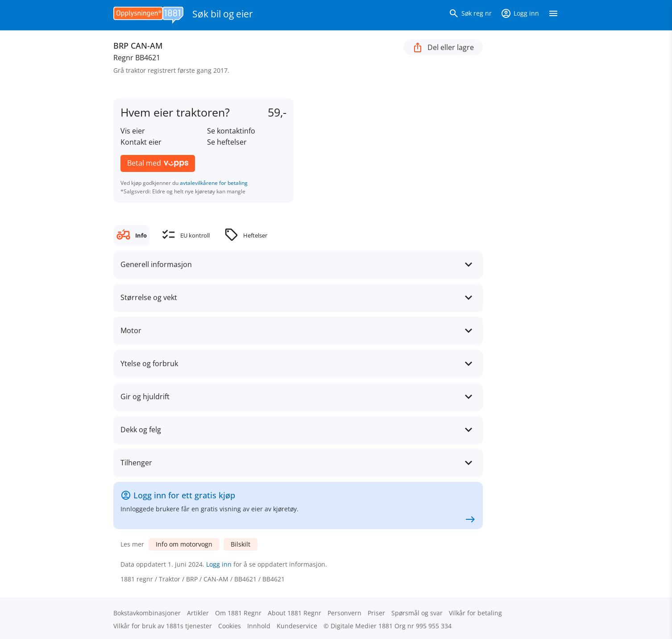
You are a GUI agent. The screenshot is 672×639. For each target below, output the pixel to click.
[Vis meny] (553, 15)
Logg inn (219, 564)
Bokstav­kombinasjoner (147, 613)
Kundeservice (297, 626)
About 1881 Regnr (295, 613)
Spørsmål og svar (417, 613)
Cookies (230, 626)
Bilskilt (241, 544)
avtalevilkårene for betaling (214, 183)
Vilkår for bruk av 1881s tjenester (163, 626)
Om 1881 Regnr (238, 613)
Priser (376, 613)
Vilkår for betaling (475, 613)
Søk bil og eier (223, 14)
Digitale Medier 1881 (362, 626)
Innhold (259, 626)
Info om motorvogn (184, 544)
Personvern (344, 613)
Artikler (198, 613)
